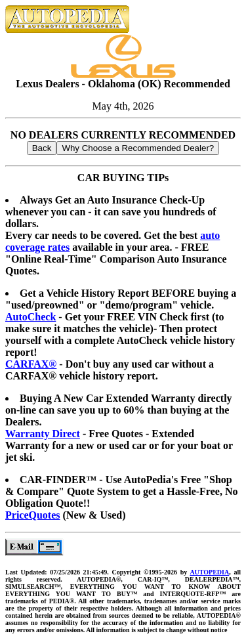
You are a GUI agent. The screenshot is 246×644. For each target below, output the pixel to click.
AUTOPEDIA (209, 572)
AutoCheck (31, 317)
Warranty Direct (43, 434)
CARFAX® (31, 364)
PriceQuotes (33, 515)
